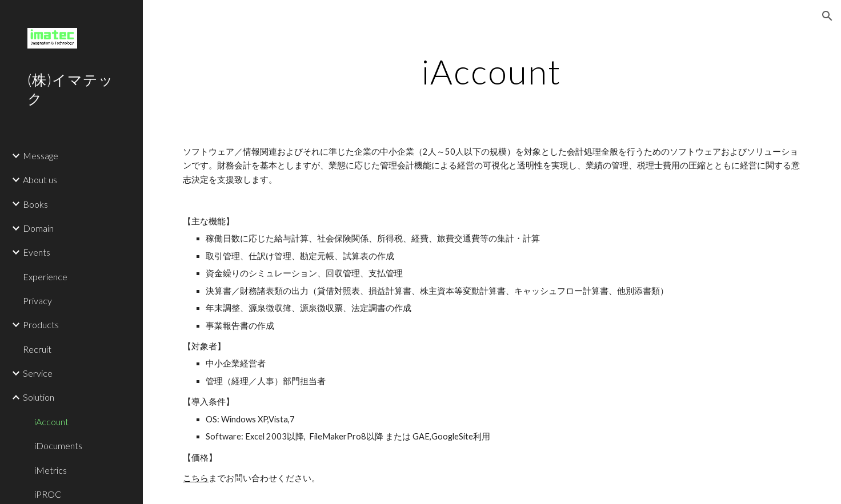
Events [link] (37, 252)
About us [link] (40, 180)
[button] (827, 16)
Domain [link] (38, 228)
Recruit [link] (37, 349)
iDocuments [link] (58, 445)
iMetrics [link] (51, 470)
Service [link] (38, 373)
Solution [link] (39, 397)
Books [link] (35, 204)
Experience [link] (45, 277)
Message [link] (41, 156)
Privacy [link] (37, 301)
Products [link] (41, 324)
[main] (492, 71)
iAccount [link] (51, 422)
